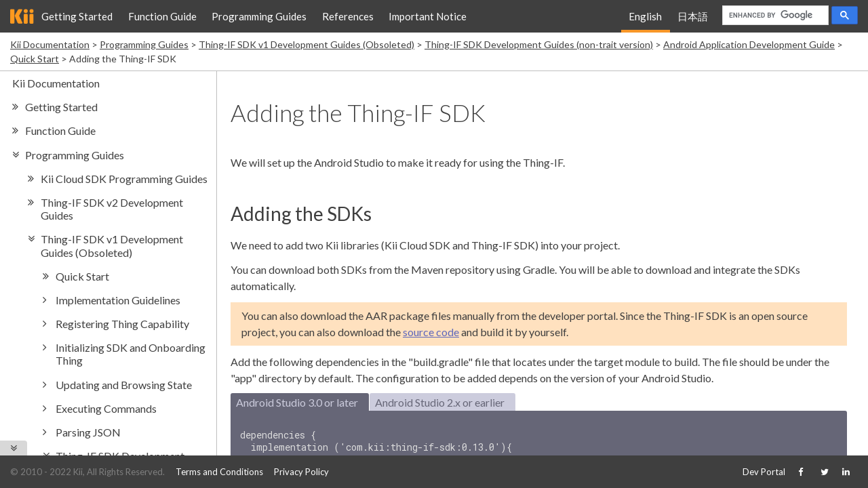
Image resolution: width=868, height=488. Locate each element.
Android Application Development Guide (749, 44)
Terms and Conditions (219, 472)
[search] (774, 16)
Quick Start (35, 59)
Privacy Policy (301, 472)
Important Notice (428, 16)
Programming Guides (259, 16)
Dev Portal (764, 472)
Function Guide (162, 16)
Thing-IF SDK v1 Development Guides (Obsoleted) (307, 44)
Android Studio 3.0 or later (297, 402)
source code (431, 332)
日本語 (693, 16)
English (645, 16)
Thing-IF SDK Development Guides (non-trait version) (539, 44)
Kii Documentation (50, 44)
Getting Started (77, 16)
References (348, 16)
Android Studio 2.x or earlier (440, 402)
